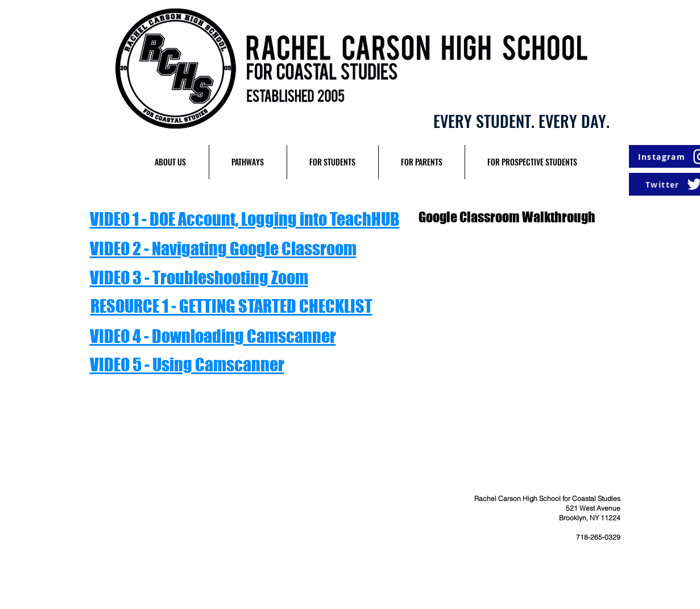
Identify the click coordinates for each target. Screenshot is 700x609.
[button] (171, 162)
